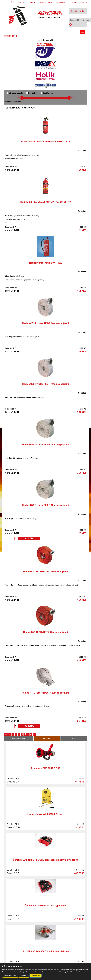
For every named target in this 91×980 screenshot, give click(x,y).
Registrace (74, 2)
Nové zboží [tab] (47, 739)
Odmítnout (24, 976)
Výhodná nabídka (15, 93)
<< (6, 734)
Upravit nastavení (10, 976)
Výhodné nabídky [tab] (19, 739)
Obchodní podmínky (46, 2)
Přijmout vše (36, 976)
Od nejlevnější (13, 108)
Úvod (13, 2)
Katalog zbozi (22, 2)
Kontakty (33, 2)
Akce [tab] (74, 739)
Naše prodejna (61, 2)
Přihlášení (84, 2)
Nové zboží (32, 93)
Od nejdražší (29, 108)
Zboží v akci (47, 93)
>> (34, 734)
